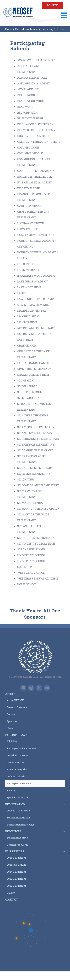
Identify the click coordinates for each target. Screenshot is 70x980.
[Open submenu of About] (63, 694)
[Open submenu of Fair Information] (63, 735)
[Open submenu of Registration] (63, 804)
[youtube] (47, 688)
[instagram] (31, 688)
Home (9, 29)
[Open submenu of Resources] (63, 831)
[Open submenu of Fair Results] (63, 851)
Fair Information (25, 29)
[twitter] (39, 688)
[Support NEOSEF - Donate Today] (52, 5)
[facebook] (23, 688)
